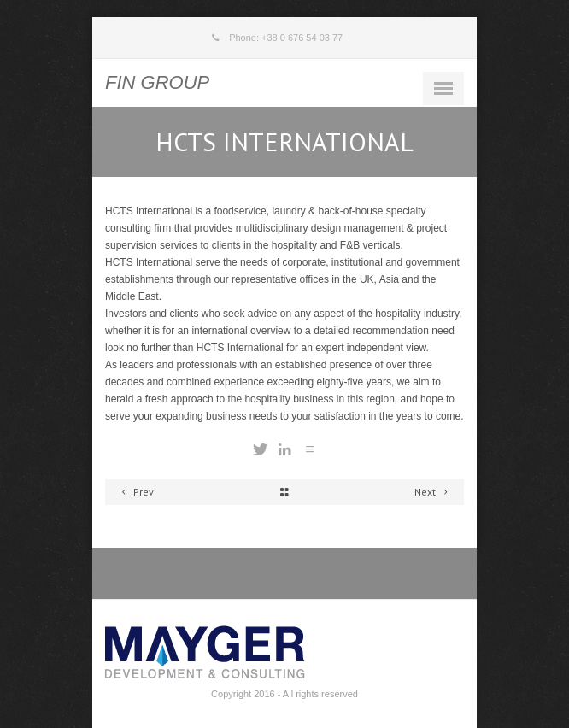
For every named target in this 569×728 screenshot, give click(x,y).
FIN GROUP (157, 82)
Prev (135, 492)
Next (434, 492)
